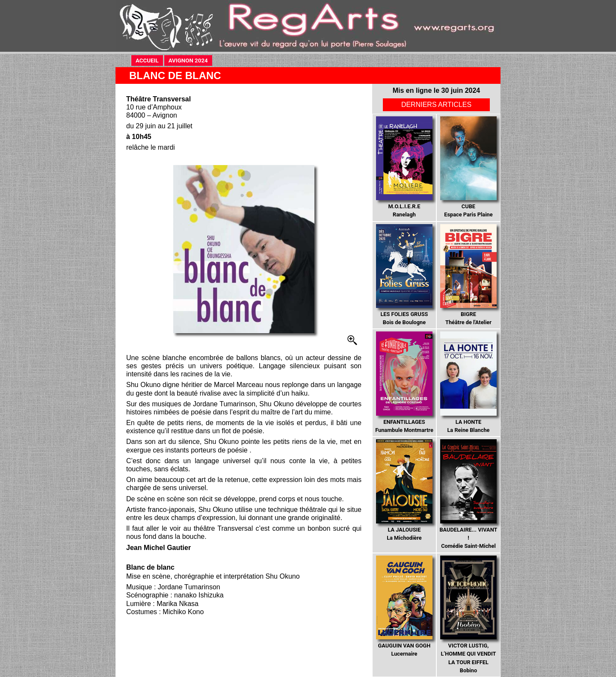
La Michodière (404, 490)
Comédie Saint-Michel (468, 494)
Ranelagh (404, 167)
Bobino (468, 615)
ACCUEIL (149, 60)
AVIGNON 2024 (190, 60)
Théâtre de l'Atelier (468, 275)
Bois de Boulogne (404, 275)
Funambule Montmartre (404, 382)
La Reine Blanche (468, 382)
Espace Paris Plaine (468, 167)
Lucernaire (404, 606)
